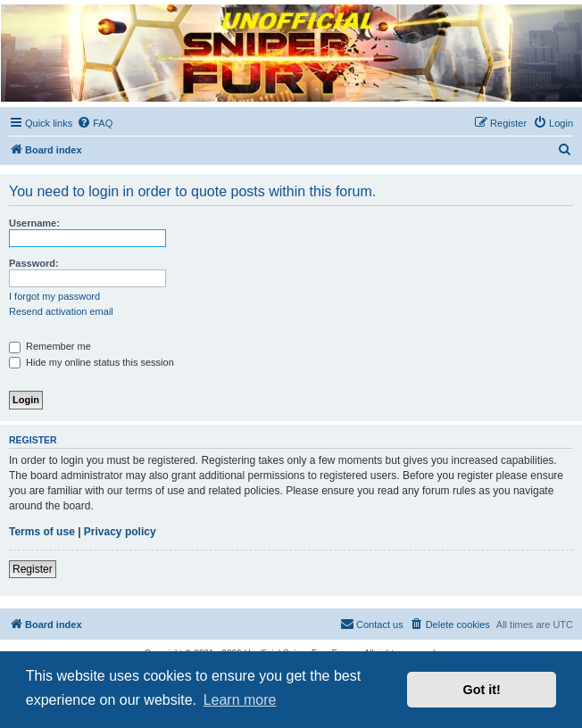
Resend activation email (61, 311)
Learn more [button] (240, 700)
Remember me (50, 346)
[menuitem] (95, 123)
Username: (34, 223)
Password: (34, 263)
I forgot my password (54, 296)
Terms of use (42, 532)
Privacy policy (120, 532)
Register (33, 569)
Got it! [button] (482, 690)
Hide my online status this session (91, 362)
